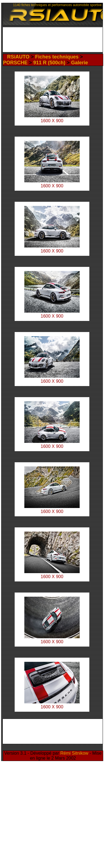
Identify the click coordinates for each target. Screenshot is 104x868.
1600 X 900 (52, 186)
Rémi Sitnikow (74, 753)
